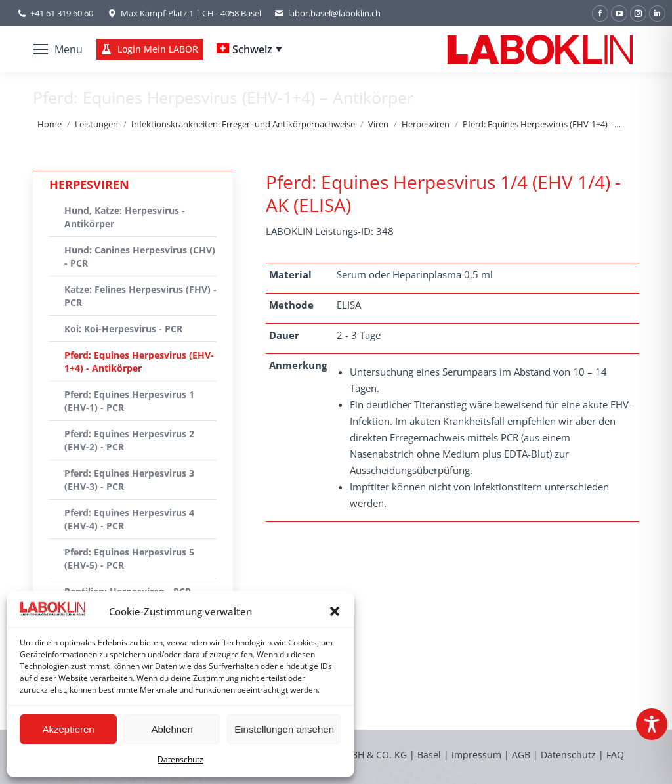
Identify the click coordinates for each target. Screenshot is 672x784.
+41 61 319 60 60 (62, 13)
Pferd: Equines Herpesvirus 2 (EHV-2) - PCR (129, 440)
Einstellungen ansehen (284, 729)
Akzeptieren (68, 729)
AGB (522, 755)
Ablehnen (172, 729)
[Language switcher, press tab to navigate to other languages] (249, 49)
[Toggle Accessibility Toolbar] (652, 724)
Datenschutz (180, 759)
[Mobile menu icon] (58, 49)
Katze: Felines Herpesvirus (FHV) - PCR (140, 296)
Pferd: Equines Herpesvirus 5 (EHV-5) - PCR (129, 558)
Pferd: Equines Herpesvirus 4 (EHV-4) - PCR (129, 519)
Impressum (476, 755)
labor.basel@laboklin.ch (327, 13)
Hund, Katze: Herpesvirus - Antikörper (125, 217)
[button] (335, 611)
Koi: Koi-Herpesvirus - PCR (123, 329)
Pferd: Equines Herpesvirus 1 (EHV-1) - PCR (129, 401)
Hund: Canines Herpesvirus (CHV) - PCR (140, 256)
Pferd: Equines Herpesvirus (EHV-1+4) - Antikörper (139, 361)
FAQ (615, 755)
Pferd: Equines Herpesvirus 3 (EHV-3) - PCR (129, 480)
